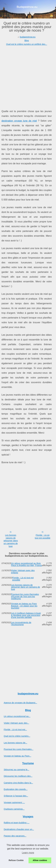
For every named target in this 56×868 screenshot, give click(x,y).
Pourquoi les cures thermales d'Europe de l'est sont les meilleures (25, 596)
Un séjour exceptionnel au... (17, 716)
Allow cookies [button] (40, 860)
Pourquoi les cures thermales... (19, 749)
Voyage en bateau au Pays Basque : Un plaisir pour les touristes (24, 606)
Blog (27, 40)
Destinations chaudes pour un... (19, 829)
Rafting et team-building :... (17, 823)
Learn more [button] (28, 853)
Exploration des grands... (16, 789)
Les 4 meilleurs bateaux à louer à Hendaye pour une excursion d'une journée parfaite (26, 615)
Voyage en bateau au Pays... (17, 756)
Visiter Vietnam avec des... (16, 723)
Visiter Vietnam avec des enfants (23, 572)
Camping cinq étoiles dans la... (18, 783)
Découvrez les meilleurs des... (18, 776)
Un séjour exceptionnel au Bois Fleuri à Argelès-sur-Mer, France (26, 564)
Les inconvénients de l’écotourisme (21, 624)
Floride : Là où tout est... (15, 730)
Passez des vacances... (15, 836)
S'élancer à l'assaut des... (16, 796)
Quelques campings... (14, 809)
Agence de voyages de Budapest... (20, 703)
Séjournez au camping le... (16, 770)
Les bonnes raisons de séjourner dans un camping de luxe (11, 541)
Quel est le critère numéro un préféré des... (27, 44)
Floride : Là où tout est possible (43, 537)
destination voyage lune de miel (19, 121)
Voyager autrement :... (14, 802)
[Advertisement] (28, 75)
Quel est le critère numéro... (17, 736)
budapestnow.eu (28, 37)
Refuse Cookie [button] (16, 860)
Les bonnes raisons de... (15, 743)
